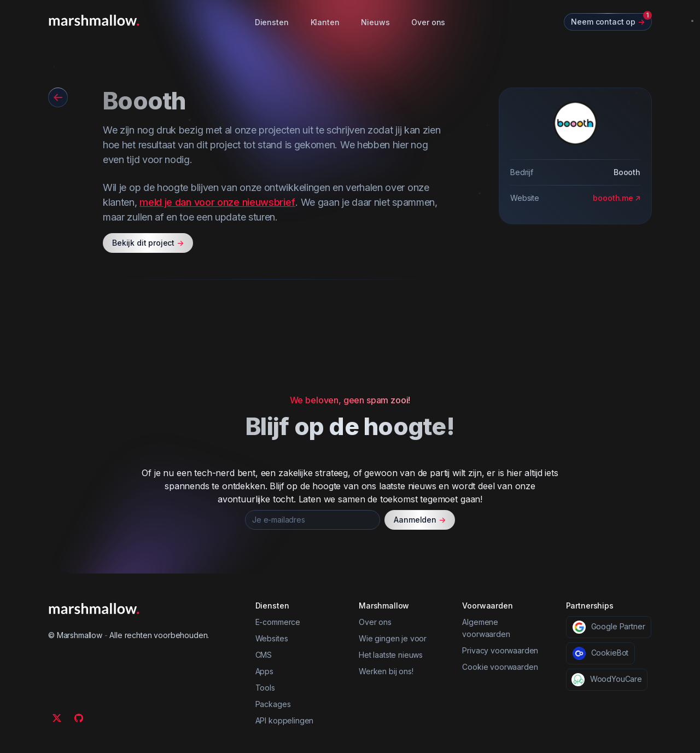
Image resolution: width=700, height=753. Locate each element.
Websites (272, 638)
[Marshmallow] (94, 20)
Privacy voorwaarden (500, 650)
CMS (264, 655)
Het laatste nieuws (391, 655)
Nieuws (375, 22)
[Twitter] (57, 718)
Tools (265, 688)
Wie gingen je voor (393, 638)
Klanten (325, 22)
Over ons (428, 22)
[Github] (79, 718)
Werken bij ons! (386, 671)
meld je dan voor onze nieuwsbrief (217, 202)
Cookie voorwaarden (500, 667)
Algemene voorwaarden (486, 628)
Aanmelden (420, 520)
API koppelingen (285, 720)
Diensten (272, 22)
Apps (264, 671)
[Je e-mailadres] (313, 520)
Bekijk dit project (148, 243)
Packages (273, 704)
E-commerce (278, 622)
